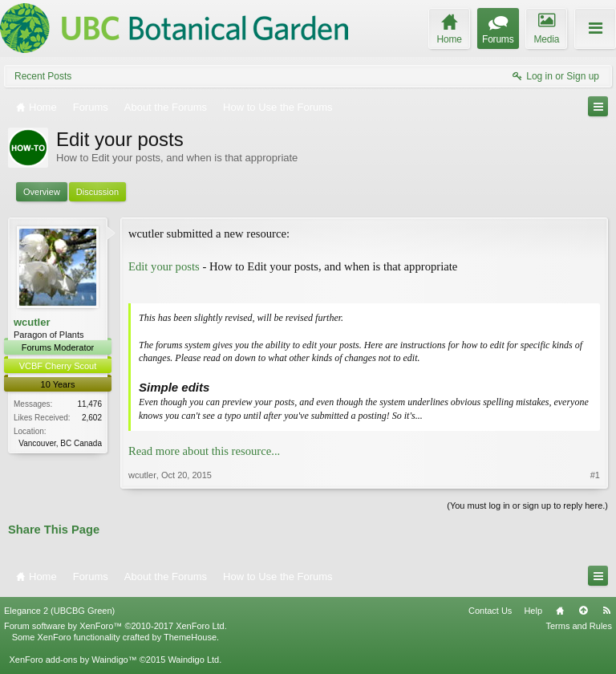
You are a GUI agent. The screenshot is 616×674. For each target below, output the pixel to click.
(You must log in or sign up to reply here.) (527, 505)
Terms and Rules (579, 626)
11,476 (89, 404)
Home (560, 611)
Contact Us (490, 611)
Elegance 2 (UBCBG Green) (59, 611)
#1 (595, 475)
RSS (606, 611)
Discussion (97, 192)
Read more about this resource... (204, 451)
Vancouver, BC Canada (60, 443)
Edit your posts (164, 266)
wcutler (32, 322)
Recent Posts (43, 76)
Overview (42, 192)
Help (533, 611)
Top (583, 611)
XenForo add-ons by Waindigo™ (73, 660)
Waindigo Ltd (193, 660)
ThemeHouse (190, 637)
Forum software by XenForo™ (115, 626)
